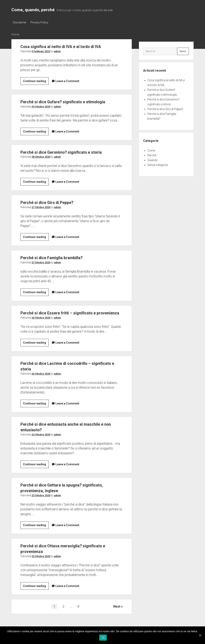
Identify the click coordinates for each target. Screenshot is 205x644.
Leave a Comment (67, 80)
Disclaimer (20, 22)
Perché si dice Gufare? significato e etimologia (65, 101)
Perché (152, 155)
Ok (103, 638)
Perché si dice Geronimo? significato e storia (63, 151)
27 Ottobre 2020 (41, 207)
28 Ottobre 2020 (41, 156)
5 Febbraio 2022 (41, 51)
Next (117, 611)
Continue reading (36, 81)
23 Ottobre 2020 (41, 440)
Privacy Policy (41, 22)
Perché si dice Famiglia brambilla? (53, 257)
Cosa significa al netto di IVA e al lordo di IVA (63, 46)
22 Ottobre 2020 (41, 561)
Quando (152, 159)
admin (57, 51)
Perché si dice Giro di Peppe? (48, 202)
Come (151, 150)
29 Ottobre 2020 (41, 106)
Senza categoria (158, 164)
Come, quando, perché (33, 10)
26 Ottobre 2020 (41, 323)
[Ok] (200, 635)
